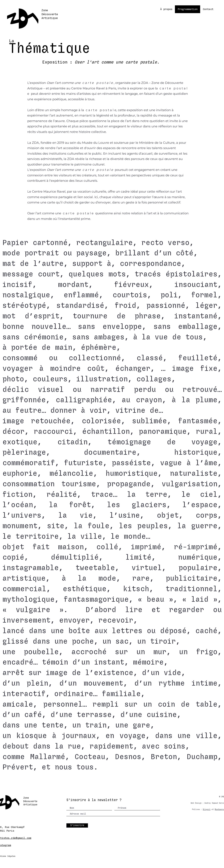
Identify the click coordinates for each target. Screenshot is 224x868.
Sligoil (207, 810)
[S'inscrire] (77, 825)
